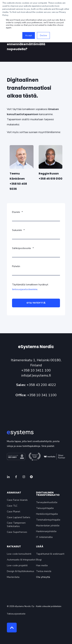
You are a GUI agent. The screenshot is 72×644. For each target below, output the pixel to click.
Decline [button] (43, 35)
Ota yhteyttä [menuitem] (43, 577)
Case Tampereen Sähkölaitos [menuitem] (16, 525)
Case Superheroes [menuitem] (17, 532)
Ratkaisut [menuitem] (14, 547)
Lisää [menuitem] (40, 547)
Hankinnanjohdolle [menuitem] (46, 531)
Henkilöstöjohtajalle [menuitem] (47, 514)
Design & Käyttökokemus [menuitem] (21, 571)
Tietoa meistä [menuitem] (44, 571)
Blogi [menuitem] (39, 560)
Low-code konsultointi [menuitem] (19, 554)
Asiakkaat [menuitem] (14, 493)
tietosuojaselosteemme (25, 289)
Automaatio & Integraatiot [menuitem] (21, 560)
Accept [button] (29, 35)
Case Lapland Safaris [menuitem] (19, 517)
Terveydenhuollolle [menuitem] (47, 502)
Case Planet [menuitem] (13, 512)
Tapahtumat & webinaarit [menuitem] (50, 554)
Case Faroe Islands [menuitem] (17, 500)
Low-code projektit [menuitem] (17, 565)
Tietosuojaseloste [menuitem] (16, 614)
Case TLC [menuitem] (12, 506)
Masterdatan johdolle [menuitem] (48, 526)
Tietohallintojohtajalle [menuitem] (48, 520)
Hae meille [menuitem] (42, 565)
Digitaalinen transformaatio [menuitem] (48, 494)
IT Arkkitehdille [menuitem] (44, 537)
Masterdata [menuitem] (13, 577)
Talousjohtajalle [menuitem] (45, 508)
